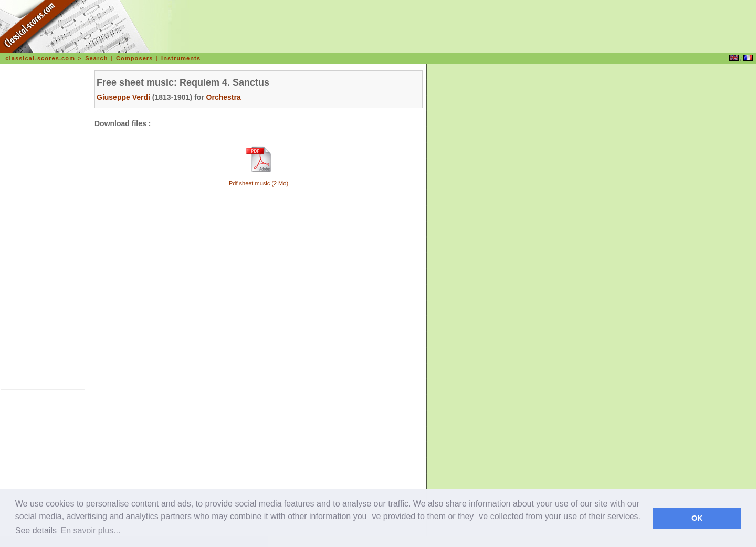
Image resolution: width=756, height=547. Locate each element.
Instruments (181, 58)
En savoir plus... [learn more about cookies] (91, 530)
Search (96, 58)
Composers (134, 58)
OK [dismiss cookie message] (697, 518)
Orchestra (224, 97)
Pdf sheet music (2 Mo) (259, 183)
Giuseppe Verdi (123, 97)
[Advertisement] (43, 228)
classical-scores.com (40, 58)
